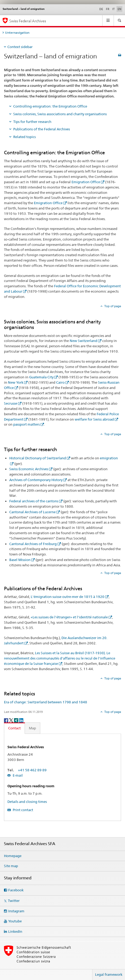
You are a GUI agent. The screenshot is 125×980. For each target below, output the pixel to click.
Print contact (23, 810)
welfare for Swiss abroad (94, 419)
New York (16, 382)
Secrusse (11, 403)
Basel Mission (20, 560)
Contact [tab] (14, 728)
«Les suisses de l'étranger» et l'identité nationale (69, 617)
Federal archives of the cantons (34, 501)
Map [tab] (32, 728)
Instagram (16, 911)
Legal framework (109, 974)
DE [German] (101, 9)
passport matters (26, 424)
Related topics (24, 137)
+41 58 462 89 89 (32, 770)
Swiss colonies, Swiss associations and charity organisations (60, 114)
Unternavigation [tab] (17, 33)
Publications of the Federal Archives (42, 129)
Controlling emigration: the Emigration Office (50, 106)
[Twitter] (12, 720)
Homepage (13, 856)
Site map (11, 866)
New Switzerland (83, 341)
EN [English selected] (119, 9)
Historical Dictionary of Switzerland (38, 458)
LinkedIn (15, 931)
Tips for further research (32, 122)
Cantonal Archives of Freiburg (33, 544)
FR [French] (108, 9)
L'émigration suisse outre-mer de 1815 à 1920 (68, 597)
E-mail (17, 775)
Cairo (60, 382)
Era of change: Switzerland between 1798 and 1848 (46, 702)
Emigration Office (86, 182)
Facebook (16, 890)
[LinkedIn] (21, 720)
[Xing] (17, 720)
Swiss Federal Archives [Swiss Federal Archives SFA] (28, 21)
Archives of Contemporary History (36, 480)
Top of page (112, 306)
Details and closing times (27, 802)
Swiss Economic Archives (29, 469)
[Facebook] (6, 720)
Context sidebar (20, 47)
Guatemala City (41, 377)
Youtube (15, 921)
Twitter (14, 901)
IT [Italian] (113, 9)
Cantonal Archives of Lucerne (32, 512)
